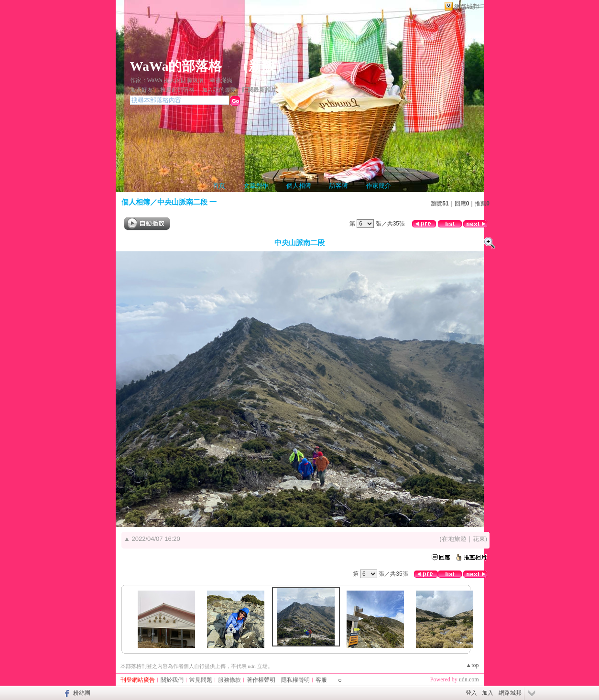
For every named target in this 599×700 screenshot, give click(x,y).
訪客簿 (339, 186)
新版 (262, 66)
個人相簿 (299, 186)
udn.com (469, 679)
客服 (321, 680)
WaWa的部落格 (176, 66)
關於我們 (172, 680)
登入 (471, 693)
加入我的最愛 (219, 90)
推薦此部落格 (177, 90)
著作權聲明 (261, 680)
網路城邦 (467, 6)
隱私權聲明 (295, 680)
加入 (488, 693)
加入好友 (142, 90)
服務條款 (229, 680)
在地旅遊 (454, 539)
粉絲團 (82, 693)
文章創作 (256, 186)
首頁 (219, 186)
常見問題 (201, 680)
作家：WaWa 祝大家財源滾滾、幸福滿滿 (181, 80)
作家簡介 (379, 186)
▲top (472, 665)
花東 (479, 539)
